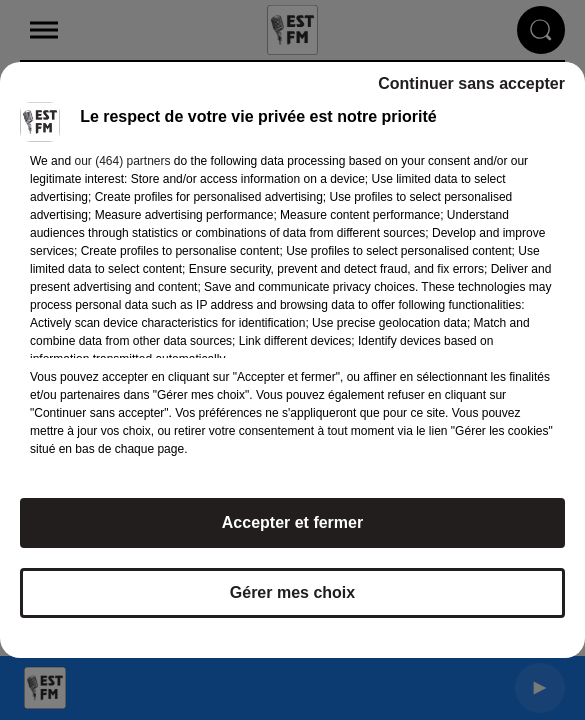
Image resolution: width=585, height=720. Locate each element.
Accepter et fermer (292, 522)
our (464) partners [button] (122, 161)
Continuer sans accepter (471, 83)
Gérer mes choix (292, 592)
